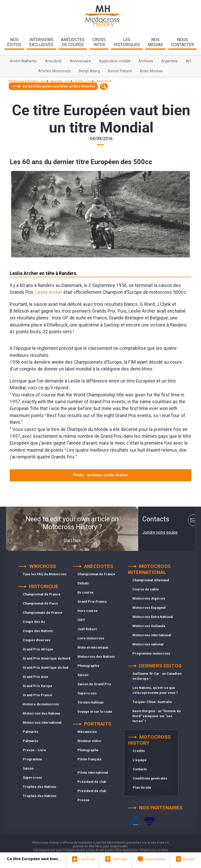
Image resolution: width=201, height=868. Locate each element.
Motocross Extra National (153, 617)
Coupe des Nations (38, 631)
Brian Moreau (151, 71)
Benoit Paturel (120, 71)
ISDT (81, 620)
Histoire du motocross (41, 704)
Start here (72, 540)
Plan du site (142, 787)
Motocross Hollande (149, 626)
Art (188, 61)
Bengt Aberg (89, 71)
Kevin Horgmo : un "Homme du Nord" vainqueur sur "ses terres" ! (157, 716)
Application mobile (115, 61)
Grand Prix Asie (35, 677)
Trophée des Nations (40, 787)
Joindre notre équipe (160, 532)
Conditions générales (150, 778)
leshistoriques (127, 42)
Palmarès (30, 732)
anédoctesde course (73, 42)
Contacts (140, 769)
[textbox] (104, 87)
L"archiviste (87, 859)
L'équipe (140, 760)
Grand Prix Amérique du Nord (47, 658)
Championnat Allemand (151, 580)
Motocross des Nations (41, 713)
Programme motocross (151, 653)
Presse (83, 800)
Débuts (83, 583)
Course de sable (146, 589)
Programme (32, 759)
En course (85, 592)
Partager (189, 859)
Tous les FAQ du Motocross (45, 574)
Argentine (169, 61)
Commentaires (155, 859)
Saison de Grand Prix (94, 684)
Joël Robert (87, 629)
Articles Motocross (54, 71)
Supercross (32, 778)
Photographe (88, 750)
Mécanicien (87, 732)
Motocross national (148, 644)
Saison (28, 768)
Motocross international (42, 723)
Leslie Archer (49, 292)
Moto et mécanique (93, 647)
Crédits (139, 751)
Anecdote (53, 61)
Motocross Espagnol (149, 608)
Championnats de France (43, 613)
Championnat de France (42, 594)
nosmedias (155, 42)
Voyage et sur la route (95, 712)
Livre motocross (91, 638)
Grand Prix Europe (38, 686)
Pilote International (93, 773)
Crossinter (99, 42)
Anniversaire (80, 61)
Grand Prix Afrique (38, 649)
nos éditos (14, 42)
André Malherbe (23, 61)
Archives (146, 61)
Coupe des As (34, 622)
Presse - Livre (34, 750)
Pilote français (89, 759)
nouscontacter (182, 42)
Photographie (88, 666)
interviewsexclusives (41, 42)
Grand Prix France (37, 695)
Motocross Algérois (149, 598)
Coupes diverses (37, 640)
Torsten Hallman (90, 702)
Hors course (88, 611)
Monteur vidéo (89, 741)
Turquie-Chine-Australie (152, 702)
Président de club (92, 782)
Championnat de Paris (40, 603)
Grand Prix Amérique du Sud (46, 668)
